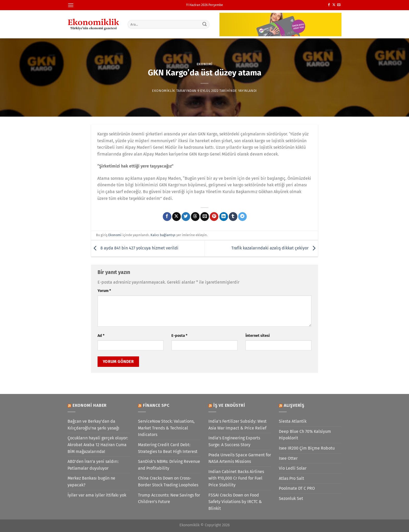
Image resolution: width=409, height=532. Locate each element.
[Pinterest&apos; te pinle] (214, 217)
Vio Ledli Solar (293, 468)
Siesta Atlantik (293, 421)
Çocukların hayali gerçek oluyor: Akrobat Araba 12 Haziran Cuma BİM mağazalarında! (98, 445)
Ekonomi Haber (90, 405)
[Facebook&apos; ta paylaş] (167, 217)
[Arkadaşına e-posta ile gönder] (205, 217)
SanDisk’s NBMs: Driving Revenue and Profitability (169, 465)
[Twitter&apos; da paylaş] (186, 217)
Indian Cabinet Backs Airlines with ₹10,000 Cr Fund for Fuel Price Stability (236, 478)
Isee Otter (288, 458)
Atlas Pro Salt (291, 478)
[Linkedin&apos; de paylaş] (224, 217)
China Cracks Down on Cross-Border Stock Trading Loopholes (168, 482)
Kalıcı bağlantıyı (163, 235)
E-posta (179, 336)
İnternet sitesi (258, 336)
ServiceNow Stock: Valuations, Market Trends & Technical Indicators (166, 428)
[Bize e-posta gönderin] (339, 5)
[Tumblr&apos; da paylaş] (233, 217)
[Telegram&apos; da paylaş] (242, 217)
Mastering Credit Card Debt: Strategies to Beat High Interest (168, 448)
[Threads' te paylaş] (195, 217)
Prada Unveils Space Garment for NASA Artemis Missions (240, 458)
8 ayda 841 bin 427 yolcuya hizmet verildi (135, 248)
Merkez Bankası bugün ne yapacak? (91, 482)
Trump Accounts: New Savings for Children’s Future (169, 498)
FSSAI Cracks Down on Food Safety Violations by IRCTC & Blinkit (235, 502)
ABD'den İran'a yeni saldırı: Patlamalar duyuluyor (93, 465)
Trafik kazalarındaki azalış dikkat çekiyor (275, 248)
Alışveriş (294, 405)
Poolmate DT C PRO (297, 488)
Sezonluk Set (291, 498)
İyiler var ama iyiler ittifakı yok (97, 495)
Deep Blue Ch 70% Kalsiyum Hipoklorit (305, 435)
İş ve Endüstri (229, 405)
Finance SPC (156, 405)
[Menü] (71, 5)
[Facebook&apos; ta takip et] (329, 5)
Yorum (104, 291)
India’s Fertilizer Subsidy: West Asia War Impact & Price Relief (237, 425)
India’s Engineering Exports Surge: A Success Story (234, 441)
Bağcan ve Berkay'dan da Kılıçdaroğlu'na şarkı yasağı (94, 425)
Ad (101, 336)
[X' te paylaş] (176, 217)
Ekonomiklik (164, 91)
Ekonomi (205, 64)
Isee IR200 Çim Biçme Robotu (307, 448)
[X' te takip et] (334, 5)
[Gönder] (205, 24)
